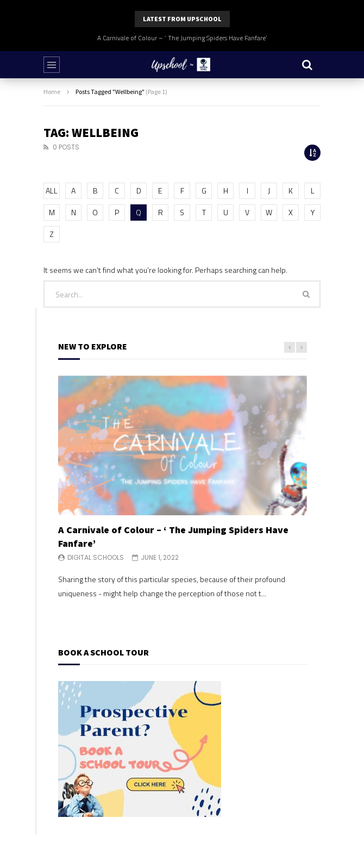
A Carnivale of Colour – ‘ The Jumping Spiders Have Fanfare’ (182, 38)
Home (52, 92)
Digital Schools (96, 557)
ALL (52, 191)
